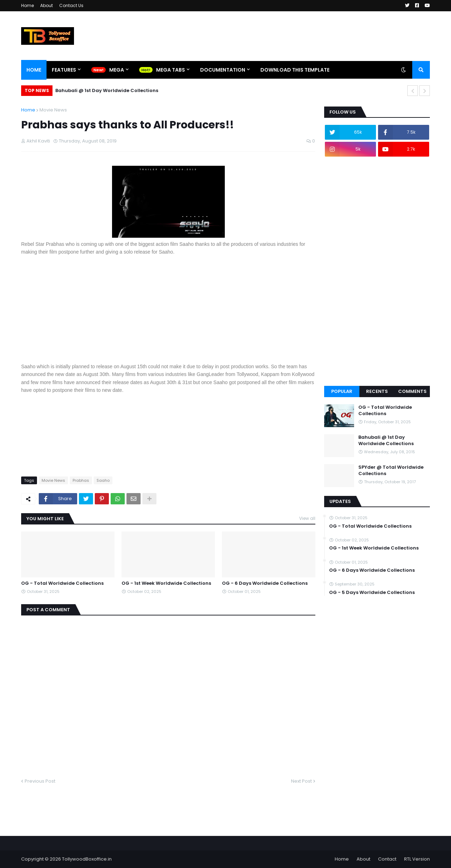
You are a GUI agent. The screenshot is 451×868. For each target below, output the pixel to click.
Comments (412, 391)
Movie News (53, 110)
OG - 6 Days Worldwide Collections (265, 583)
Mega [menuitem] (117, 70)
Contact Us (71, 5)
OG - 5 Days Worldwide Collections (372, 593)
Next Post (301, 781)
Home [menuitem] (34, 70)
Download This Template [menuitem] (295, 70)
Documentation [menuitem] (223, 70)
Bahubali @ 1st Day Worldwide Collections (107, 90)
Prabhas (81, 480)
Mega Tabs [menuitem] (171, 70)
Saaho (103, 480)
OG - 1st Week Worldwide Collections (166, 583)
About (47, 5)
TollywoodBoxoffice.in (87, 859)
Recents (377, 391)
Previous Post (40, 781)
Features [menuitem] (64, 70)
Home (27, 5)
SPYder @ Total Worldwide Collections (391, 471)
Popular (342, 391)
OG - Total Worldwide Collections (62, 583)
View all (307, 518)
